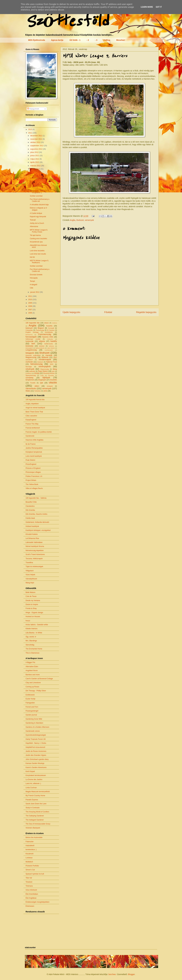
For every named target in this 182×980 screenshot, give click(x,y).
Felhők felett (30, 518)
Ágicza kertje (57, 40)
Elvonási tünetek (36, 275)
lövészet (80, 220)
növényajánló (45, 366)
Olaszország (45, 369)
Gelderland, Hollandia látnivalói (37, 522)
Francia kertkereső (33, 428)
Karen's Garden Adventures (36, 767)
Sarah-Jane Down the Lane (36, 804)
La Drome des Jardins (34, 780)
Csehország (40, 330)
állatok (46, 323)
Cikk (31, 288)
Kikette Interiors (31, 629)
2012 (30, 133)
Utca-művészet (31, 890)
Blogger (131, 974)
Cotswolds (29, 330)
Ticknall (33, 220)
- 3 (96, 40)
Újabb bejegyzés (71, 312)
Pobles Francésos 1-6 (34, 476)
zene (45, 391)
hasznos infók (48, 337)
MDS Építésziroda (37, 40)
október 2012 (35, 142)
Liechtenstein (49, 350)
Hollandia (50, 339)
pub (53, 371)
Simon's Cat (30, 870)
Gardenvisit (30, 436)
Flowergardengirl (32, 711)
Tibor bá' (29, 878)
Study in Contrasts (33, 808)
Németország (37, 364)
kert (33, 344)
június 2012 (35, 156)
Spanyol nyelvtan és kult (35, 874)
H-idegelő (33, 285)
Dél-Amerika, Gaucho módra (36, 514)
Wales (28, 391)
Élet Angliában (31, 898)
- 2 (88, 40)
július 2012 (35, 152)
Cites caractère (31, 416)
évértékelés (49, 332)
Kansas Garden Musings (35, 763)
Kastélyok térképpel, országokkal (38, 530)
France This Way (32, 424)
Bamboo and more (33, 675)
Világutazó (30, 571)
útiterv (37, 386)
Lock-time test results (38, 254)
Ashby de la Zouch (37, 223)
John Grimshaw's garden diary (37, 759)
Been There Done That (34, 412)
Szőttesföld (67, 22)
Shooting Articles (49, 373)
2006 (30, 313)
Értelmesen (30, 906)
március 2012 (36, 166)
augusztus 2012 (37, 149)
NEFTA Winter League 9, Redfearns (39, 262)
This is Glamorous (32, 653)
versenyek (89, 220)
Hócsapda (34, 278)
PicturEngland (31, 464)
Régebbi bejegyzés (146, 312)
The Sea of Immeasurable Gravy (38, 824)
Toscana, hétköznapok (34, 559)
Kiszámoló (30, 854)
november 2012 (36, 139)
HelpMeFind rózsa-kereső (35, 747)
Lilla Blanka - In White (34, 633)
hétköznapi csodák (33, 339)
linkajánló (30, 353)
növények (30, 369)
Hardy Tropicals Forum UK (36, 739)
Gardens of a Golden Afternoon (37, 727)
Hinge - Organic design (34, 613)
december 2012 (36, 136)
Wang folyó (30, 583)
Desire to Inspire (32, 604)
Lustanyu (29, 858)
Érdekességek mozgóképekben (37, 902)
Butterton (33, 175)
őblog (55, 369)
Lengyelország (31, 350)
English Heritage (32, 332)
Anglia (73, 220)
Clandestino (30, 506)
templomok (30, 380)
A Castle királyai (36, 213)
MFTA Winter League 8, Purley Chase (39, 231)
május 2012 (35, 159)
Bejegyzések (33, 109)
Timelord (29, 882)
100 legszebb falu (33, 323)
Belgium (41, 328)
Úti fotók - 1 (75, 40)
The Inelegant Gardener (35, 820)
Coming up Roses (32, 687)
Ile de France (31, 444)
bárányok (29, 328)
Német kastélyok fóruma (35, 546)
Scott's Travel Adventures (35, 554)
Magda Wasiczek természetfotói (38, 792)
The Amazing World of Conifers (37, 812)
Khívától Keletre (32, 534)
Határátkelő (30, 846)
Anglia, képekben (32, 404)
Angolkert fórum (32, 671)
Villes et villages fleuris (34, 488)
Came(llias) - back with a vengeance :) (39, 192)
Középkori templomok (34, 452)
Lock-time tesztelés (37, 251)
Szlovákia (51, 375)
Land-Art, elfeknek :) (33, 783)
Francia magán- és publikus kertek (39, 432)
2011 (30, 296)
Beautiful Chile (31, 502)
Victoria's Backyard (33, 828)
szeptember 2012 (37, 146)
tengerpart (42, 380)
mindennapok (45, 359)
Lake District (51, 348)
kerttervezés (49, 344)
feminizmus (29, 335)
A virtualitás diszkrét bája (39, 205)
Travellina (29, 563)
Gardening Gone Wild (34, 719)
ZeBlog (107, 40)
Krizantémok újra (36, 242)
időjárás (42, 341)
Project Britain (31, 480)
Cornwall (51, 328)
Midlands (45, 357)
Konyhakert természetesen (36, 775)
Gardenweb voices (33, 731)
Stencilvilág (30, 645)
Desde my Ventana (33, 600)
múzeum (40, 362)
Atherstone (34, 226)
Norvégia (29, 367)
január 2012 (35, 292)
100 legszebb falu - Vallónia (36, 498)
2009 (30, 303)
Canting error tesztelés (38, 239)
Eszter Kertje (30, 699)
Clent (32, 182)
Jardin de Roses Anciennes (36, 751)
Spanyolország (31, 375)
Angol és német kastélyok (35, 408)
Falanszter (30, 842)
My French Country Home (35, 796)
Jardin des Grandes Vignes (36, 755)
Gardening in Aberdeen (34, 723)
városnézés (31, 388)
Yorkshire (37, 391)
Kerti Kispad (30, 771)
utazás (53, 382)
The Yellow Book (32, 484)
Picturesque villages (33, 472)
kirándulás (30, 346)
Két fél (32, 257)
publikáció (29, 373)
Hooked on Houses (33, 617)
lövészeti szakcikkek (33, 355)
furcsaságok (31, 337)
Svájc (42, 375)
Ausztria (49, 326)
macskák (49, 355)
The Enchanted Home (34, 649)
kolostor (42, 346)
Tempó (32, 281)
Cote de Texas (31, 596)
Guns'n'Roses (35, 172)
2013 (30, 129)
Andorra (54, 323)
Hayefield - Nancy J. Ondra (36, 743)
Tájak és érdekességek (34, 567)
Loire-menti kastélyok (34, 456)
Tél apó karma (35, 235)
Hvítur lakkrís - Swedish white (37, 625)
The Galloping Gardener (35, 816)
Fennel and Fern (32, 707)
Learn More (147, 7)
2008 (30, 306)
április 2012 (35, 162)
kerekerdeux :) (31, 850)
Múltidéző (29, 862)
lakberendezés (40, 348)
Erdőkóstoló (30, 695)
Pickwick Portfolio (32, 866)
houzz (28, 621)
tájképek (46, 378)
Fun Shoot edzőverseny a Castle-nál (40, 200)
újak (42, 383)
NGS (52, 364)
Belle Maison (30, 592)
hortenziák (30, 341)
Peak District (43, 371)
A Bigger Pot (30, 662)
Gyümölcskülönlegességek (36, 735)
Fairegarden (30, 703)
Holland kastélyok (32, 526)
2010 (30, 300)
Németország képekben (35, 550)
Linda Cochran (31, 788)
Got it (159, 7)
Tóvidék (33, 383)
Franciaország (45, 334)
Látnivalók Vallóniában (34, 542)
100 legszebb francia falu (35, 400)
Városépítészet (31, 579)
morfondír (29, 362)
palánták (32, 371)
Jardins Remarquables (34, 448)
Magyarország (31, 357)
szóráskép (30, 378)
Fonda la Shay (31, 608)
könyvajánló (29, 348)
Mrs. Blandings (31, 641)
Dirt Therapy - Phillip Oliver (36, 691)
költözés (51, 346)
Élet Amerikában (32, 894)
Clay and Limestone (33, 683)
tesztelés (54, 380)
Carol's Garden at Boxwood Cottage (39, 679)
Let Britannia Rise (32, 538)
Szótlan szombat (36, 196)
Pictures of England (33, 468)
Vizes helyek (30, 575)
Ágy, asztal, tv (31, 637)
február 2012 (35, 169)
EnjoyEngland (31, 420)
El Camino (51, 330)
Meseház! (121, 40)
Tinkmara (29, 886)
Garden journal (31, 715)
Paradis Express (32, 800)
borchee (112, 974)
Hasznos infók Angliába (34, 440)
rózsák (37, 373)
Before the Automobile (34, 837)
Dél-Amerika (30, 510)
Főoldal (108, 312)
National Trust (52, 362)
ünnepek (50, 386)
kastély (54, 341)
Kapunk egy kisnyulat (38, 217)
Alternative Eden (32, 667)
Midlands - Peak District (39, 178)
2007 (30, 310)
